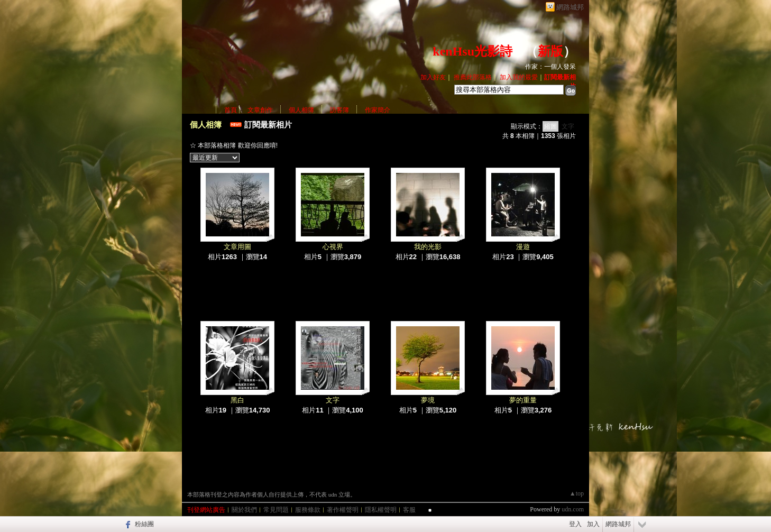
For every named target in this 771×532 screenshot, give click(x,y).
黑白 (237, 400)
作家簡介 (378, 110)
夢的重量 (523, 400)
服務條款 (308, 510)
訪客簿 (339, 110)
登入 (575, 524)
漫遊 (523, 247)
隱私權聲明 (381, 510)
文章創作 (260, 110)
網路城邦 (570, 7)
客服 (409, 510)
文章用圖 (237, 247)
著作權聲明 (343, 510)
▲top (577, 493)
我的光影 (428, 247)
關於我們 (244, 510)
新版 (550, 51)
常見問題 (276, 510)
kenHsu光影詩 (472, 51)
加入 (593, 524)
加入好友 (433, 77)
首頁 (231, 110)
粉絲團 (144, 524)
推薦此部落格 (473, 77)
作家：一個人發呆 (550, 67)
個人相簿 (301, 110)
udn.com (573, 509)
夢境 (428, 400)
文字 (568, 126)
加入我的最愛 (519, 77)
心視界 (333, 247)
